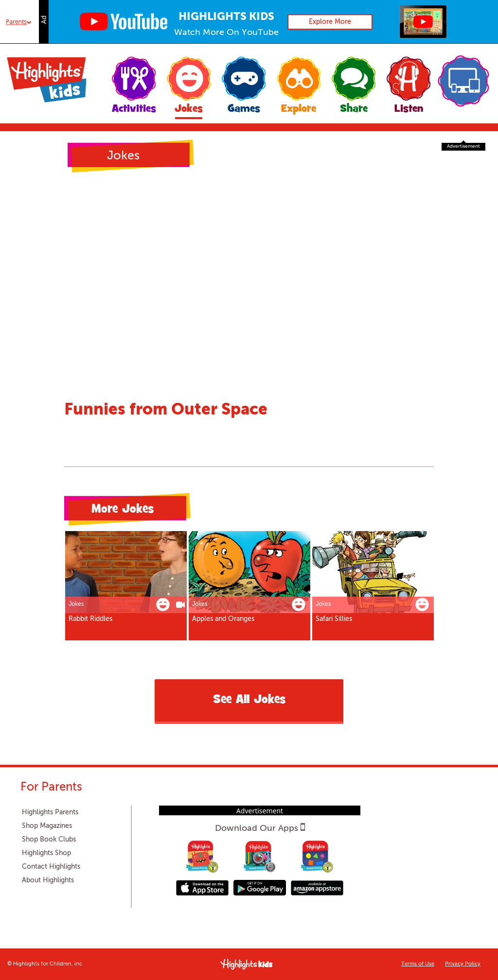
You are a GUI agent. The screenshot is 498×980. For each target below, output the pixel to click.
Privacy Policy (463, 964)
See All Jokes (249, 700)
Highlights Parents (50, 812)
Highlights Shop (46, 853)
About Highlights (48, 880)
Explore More (330, 22)
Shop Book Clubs (49, 840)
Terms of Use (418, 964)
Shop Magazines (47, 826)
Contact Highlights (51, 867)
